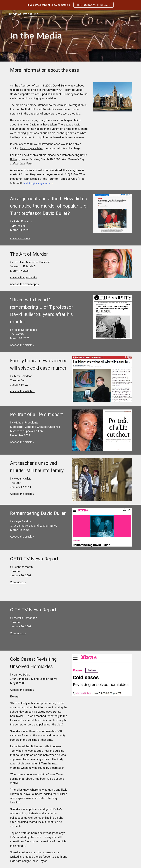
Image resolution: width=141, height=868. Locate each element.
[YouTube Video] (102, 576)
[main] (60, 36)
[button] (4, 14)
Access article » (20, 238)
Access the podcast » (24, 277)
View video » (18, 582)
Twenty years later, (31, 148)
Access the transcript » (24, 284)
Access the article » (22, 345)
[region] (70, 5)
